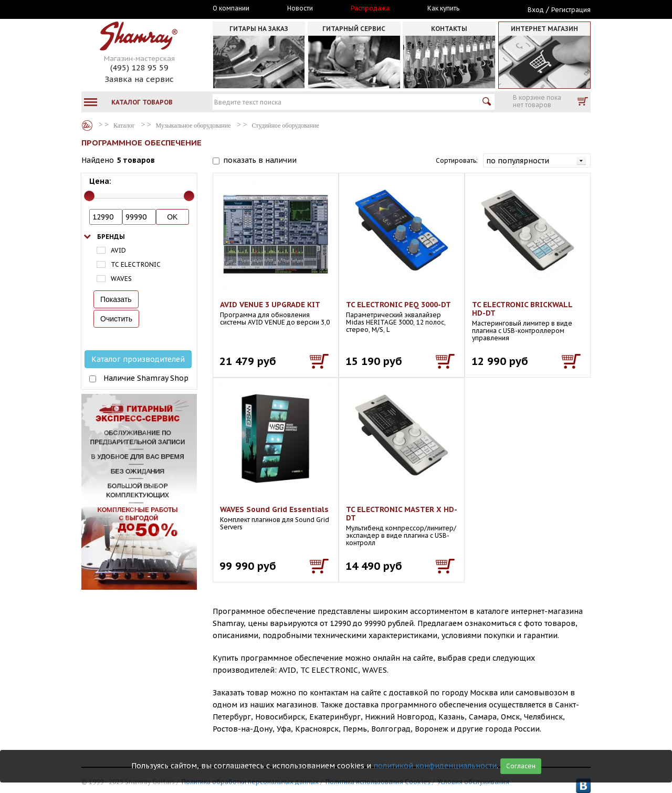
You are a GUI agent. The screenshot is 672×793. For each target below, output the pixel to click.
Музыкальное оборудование (193, 126)
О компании (231, 8)
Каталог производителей (138, 359)
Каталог (87, 126)
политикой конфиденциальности (435, 766)
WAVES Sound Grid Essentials (274, 509)
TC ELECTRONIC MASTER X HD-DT (402, 514)
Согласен (521, 766)
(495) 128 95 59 (139, 67)
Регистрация (571, 10)
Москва (130, 9)
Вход (536, 10)
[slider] (89, 196)
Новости (300, 8)
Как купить (443, 8)
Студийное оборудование (286, 126)
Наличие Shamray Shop (146, 378)
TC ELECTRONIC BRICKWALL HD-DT (522, 309)
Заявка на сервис (139, 79)
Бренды (111, 237)
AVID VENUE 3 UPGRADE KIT (270, 305)
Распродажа (370, 8)
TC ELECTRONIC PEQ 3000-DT (398, 305)
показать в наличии (260, 160)
